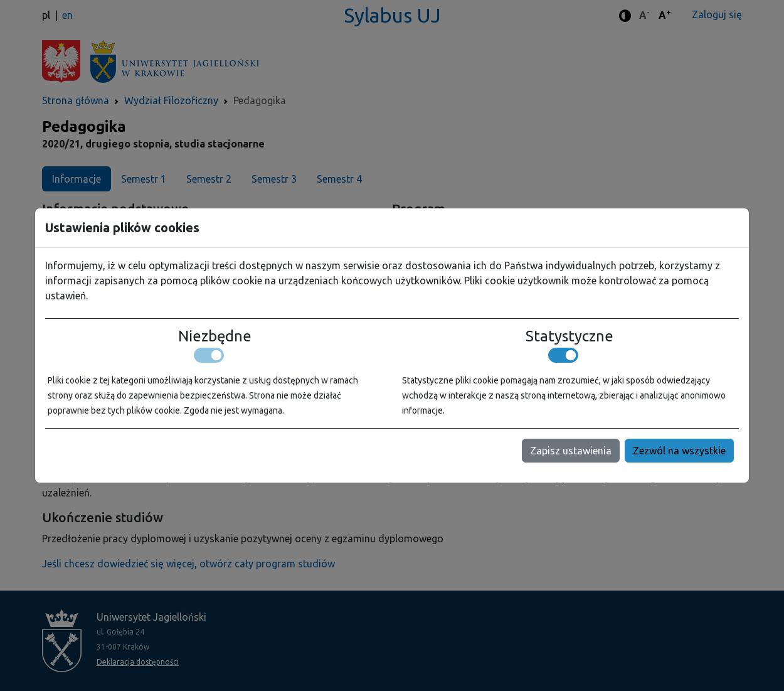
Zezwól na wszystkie (679, 451)
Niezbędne (215, 336)
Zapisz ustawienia (571, 451)
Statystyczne (569, 336)
